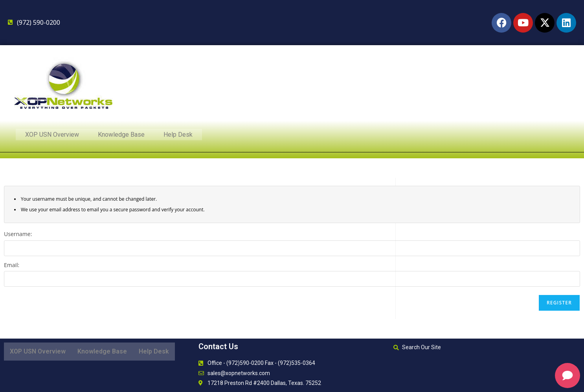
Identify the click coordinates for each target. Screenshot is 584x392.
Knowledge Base (121, 135)
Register (559, 303)
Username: (18, 234)
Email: (12, 265)
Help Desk (178, 135)
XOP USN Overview (52, 135)
